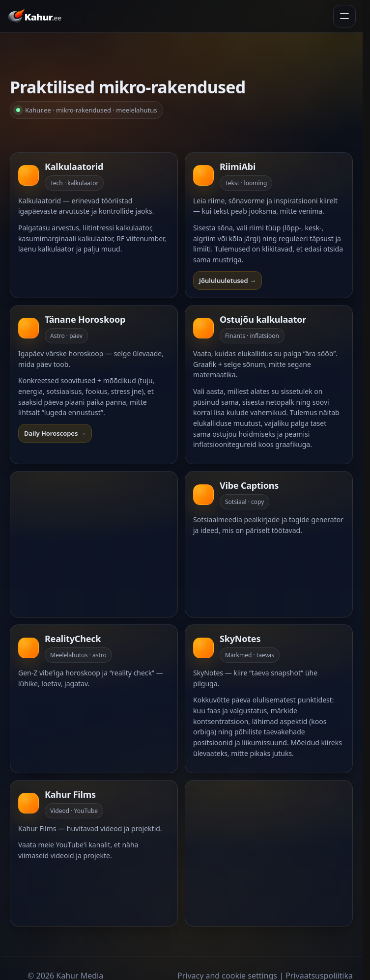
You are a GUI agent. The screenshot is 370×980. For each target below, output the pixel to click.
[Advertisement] (96, 544)
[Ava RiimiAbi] (269, 225)
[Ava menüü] (344, 16)
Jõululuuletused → (228, 280)
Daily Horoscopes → (55, 433)
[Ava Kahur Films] (94, 853)
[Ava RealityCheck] (94, 699)
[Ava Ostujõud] (269, 385)
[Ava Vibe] (269, 544)
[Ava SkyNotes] (269, 699)
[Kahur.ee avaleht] (37, 16)
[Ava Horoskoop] (94, 385)
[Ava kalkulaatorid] (94, 225)
